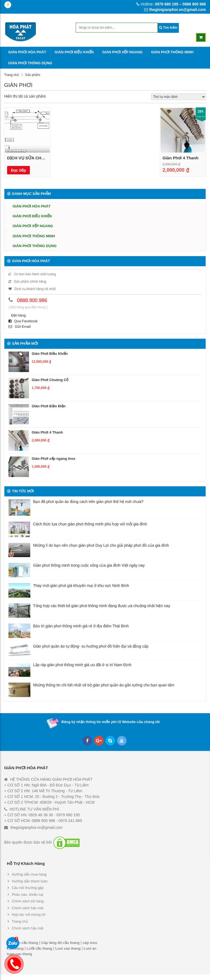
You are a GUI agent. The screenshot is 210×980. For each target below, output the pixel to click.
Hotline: (171, 4)
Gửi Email (20, 327)
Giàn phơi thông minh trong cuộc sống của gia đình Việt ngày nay (89, 565)
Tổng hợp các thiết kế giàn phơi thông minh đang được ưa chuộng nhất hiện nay (102, 606)
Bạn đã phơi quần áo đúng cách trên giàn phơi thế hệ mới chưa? (88, 502)
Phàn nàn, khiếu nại (27, 895)
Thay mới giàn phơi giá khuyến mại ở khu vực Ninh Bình (81, 586)
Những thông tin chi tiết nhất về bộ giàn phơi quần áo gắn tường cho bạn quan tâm (104, 685)
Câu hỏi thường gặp (28, 888)
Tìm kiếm (168, 28)
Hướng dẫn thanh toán (30, 881)
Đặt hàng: (19, 315)
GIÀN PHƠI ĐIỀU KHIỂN (74, 52)
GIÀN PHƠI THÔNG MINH (172, 52)
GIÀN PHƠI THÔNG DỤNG (30, 63)
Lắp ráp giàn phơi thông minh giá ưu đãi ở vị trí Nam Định (82, 665)
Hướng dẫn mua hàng (29, 874)
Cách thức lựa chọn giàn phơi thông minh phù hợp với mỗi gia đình (90, 524)
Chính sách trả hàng (28, 901)
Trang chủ (11, 75)
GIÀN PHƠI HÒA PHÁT (27, 52)
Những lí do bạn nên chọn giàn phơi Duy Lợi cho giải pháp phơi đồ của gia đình (101, 545)
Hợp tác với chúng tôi (29, 915)
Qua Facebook (23, 321)
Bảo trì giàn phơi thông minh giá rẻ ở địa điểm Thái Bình (81, 626)
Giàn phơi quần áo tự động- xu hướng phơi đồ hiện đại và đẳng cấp (91, 646)
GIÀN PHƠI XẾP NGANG (122, 52)
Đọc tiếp (18, 170)
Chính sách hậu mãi (27, 908)
